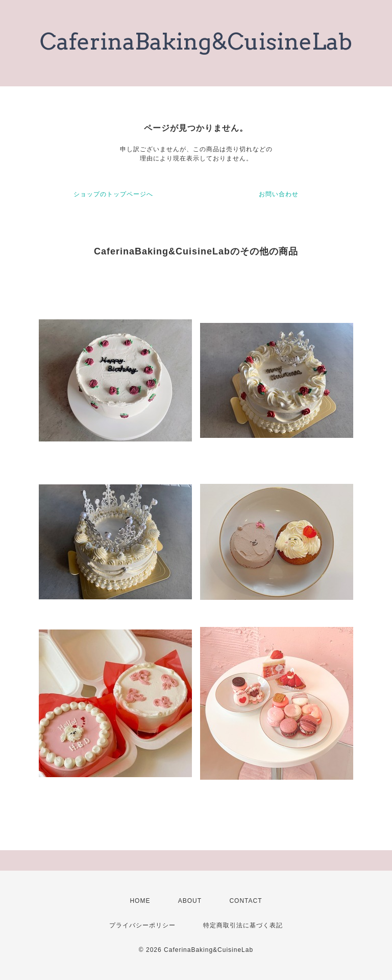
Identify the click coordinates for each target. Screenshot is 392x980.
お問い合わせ (279, 194)
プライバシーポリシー (142, 925)
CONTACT (246, 901)
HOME (140, 901)
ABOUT (190, 901)
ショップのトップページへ (113, 194)
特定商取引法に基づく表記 (243, 925)
